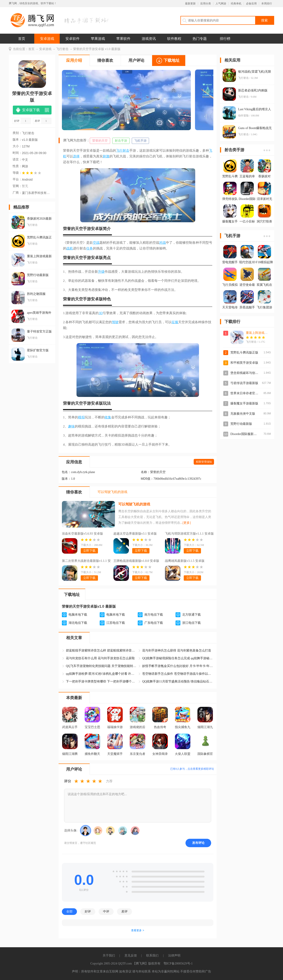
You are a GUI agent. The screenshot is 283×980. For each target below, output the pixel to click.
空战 (96, 243)
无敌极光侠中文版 (243, 414)
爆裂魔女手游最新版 (244, 403)
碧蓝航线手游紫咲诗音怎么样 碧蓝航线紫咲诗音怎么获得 (101, 650)
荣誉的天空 (100, 141)
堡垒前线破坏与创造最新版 (249, 373)
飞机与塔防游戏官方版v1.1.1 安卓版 (189, 534)
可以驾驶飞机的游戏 (134, 504)
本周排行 (267, 4)
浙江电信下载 (191, 623)
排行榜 (225, 39)
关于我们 (109, 956)
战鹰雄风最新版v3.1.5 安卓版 (185, 561)
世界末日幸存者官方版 (246, 393)
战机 (70, 248)
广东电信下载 (154, 623)
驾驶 (115, 322)
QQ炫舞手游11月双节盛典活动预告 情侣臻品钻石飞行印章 (178, 681)
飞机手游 (140, 141)
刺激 (106, 156)
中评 (106, 911)
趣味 (71, 426)
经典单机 (236, 4)
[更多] (187, 523)
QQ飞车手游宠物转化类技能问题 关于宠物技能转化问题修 (101, 666)
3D (101, 313)
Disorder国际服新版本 (245, 434)
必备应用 (251, 4)
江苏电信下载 (116, 623)
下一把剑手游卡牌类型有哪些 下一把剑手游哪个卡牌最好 (101, 681)
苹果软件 (123, 39)
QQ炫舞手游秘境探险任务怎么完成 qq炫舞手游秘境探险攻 (178, 658)
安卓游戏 (47, 39)
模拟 (81, 417)
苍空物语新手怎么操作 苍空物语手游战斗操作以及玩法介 (178, 674)
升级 (101, 272)
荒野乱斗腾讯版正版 (244, 353)
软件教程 (174, 39)
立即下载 (89, 551)
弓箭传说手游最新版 (244, 383)
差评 (124, 911)
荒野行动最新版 (241, 424)
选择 (76, 156)
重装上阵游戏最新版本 (261, 333)
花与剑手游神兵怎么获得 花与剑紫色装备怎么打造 (177, 650)
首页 (22, 39)
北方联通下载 (191, 615)
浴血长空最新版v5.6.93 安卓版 (82, 534)
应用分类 (206, 4)
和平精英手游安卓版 (244, 363)
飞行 (119, 151)
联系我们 (152, 956)
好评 (88, 911)
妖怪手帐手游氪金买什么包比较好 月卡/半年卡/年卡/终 (178, 666)
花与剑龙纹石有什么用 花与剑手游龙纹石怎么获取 (100, 658)
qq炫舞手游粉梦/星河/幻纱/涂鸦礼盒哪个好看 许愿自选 (101, 674)
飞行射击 (62, 49)
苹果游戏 (98, 39)
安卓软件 (73, 39)
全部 (69, 911)
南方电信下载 (154, 615)
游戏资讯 (149, 39)
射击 (126, 151)
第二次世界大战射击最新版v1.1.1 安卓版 (86, 561)
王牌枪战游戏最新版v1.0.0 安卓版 (136, 561)
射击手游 (121, 141)
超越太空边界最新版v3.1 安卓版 (135, 534)
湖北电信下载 (78, 623)
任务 (90, 248)
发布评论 (198, 843)
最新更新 (190, 4)
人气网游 (221, 4)
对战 (163, 243)
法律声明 (174, 956)
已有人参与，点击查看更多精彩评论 (192, 769)
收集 (108, 417)
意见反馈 (131, 956)
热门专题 (200, 39)
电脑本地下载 (78, 615)
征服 (175, 322)
